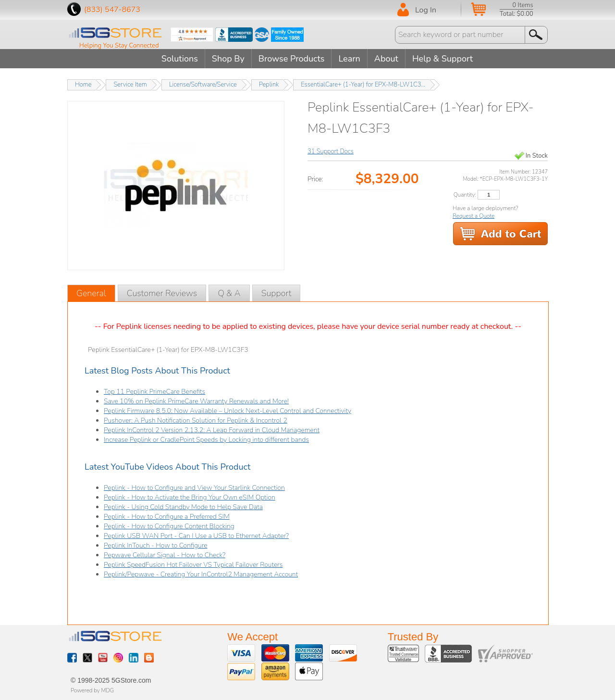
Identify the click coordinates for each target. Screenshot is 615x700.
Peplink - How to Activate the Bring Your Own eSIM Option (190, 497)
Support (277, 293)
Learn (349, 59)
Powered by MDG (92, 690)
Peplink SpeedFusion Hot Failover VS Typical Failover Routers (193, 565)
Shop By (228, 59)
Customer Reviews (162, 293)
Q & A (229, 293)
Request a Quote (474, 216)
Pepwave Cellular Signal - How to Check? (165, 555)
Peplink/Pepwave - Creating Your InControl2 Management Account (201, 574)
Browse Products (292, 59)
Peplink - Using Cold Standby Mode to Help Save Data (183, 507)
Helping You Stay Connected (119, 46)
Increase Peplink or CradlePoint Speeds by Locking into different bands (206, 440)
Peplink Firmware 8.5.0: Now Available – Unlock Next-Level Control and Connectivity (228, 411)
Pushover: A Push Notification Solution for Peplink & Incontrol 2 (196, 420)
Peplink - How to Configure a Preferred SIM (167, 517)
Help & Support (443, 59)
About (386, 59)
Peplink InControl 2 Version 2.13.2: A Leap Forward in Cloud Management (212, 430)
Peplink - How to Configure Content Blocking (169, 526)
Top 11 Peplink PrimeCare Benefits (154, 392)
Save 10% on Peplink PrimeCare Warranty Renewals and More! (196, 401)
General (91, 293)
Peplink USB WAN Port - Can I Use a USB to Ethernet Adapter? (196, 536)
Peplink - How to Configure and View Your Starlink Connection (194, 488)
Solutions (180, 59)
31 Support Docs (331, 151)
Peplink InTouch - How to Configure (156, 545)
